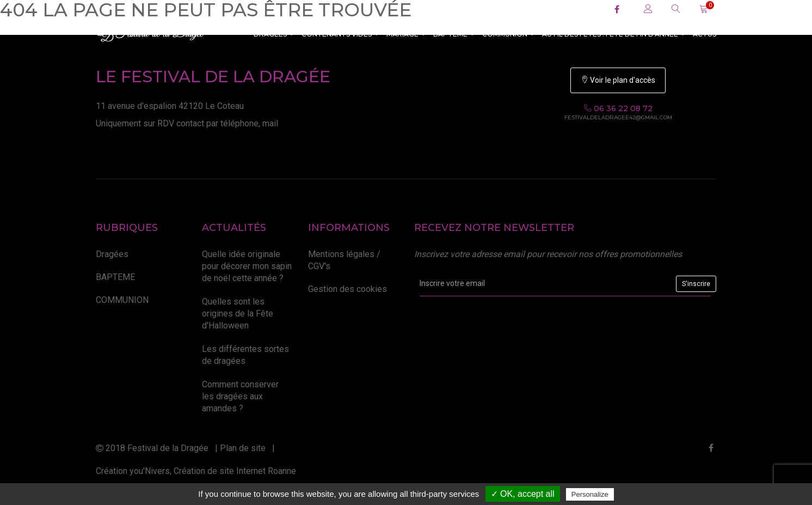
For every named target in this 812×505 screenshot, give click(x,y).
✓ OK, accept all (523, 494)
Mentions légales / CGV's (344, 260)
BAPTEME (454, 34)
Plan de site (243, 448)
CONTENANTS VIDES (340, 34)
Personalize (590, 494)
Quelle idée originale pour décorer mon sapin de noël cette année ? (247, 266)
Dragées (274, 34)
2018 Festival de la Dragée (152, 448)
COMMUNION (508, 34)
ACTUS (705, 34)
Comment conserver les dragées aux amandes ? (240, 397)
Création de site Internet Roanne (235, 471)
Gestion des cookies (347, 289)
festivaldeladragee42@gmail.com (618, 118)
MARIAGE (406, 34)
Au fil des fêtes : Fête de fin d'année (614, 34)
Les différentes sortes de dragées (245, 355)
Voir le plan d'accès (618, 80)
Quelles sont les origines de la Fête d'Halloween (238, 314)
